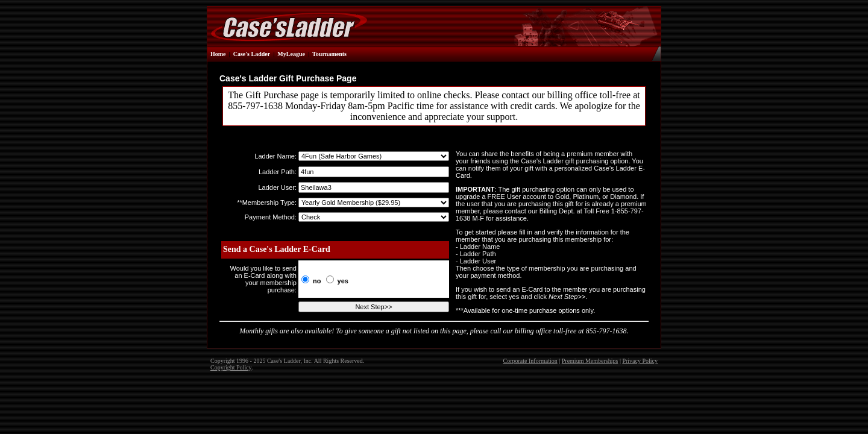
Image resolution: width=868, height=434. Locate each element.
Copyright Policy (231, 367)
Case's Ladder (252, 54)
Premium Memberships (590, 361)
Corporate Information (530, 361)
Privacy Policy (640, 361)
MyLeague (291, 54)
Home (218, 54)
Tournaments (329, 54)
